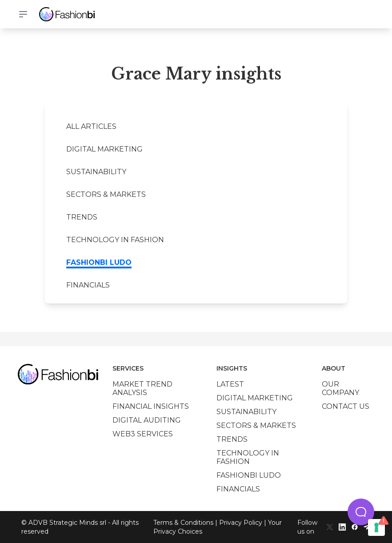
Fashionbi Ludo (99, 262)
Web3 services (143, 434)
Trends (82, 217)
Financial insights (151, 406)
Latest (230, 384)
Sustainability (96, 172)
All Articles (91, 126)
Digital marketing (104, 149)
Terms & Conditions (183, 523)
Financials (88, 285)
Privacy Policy (241, 523)
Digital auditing (147, 420)
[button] (361, 512)
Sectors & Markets (106, 194)
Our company (340, 388)
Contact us (346, 406)
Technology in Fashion (115, 240)
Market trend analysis (142, 388)
